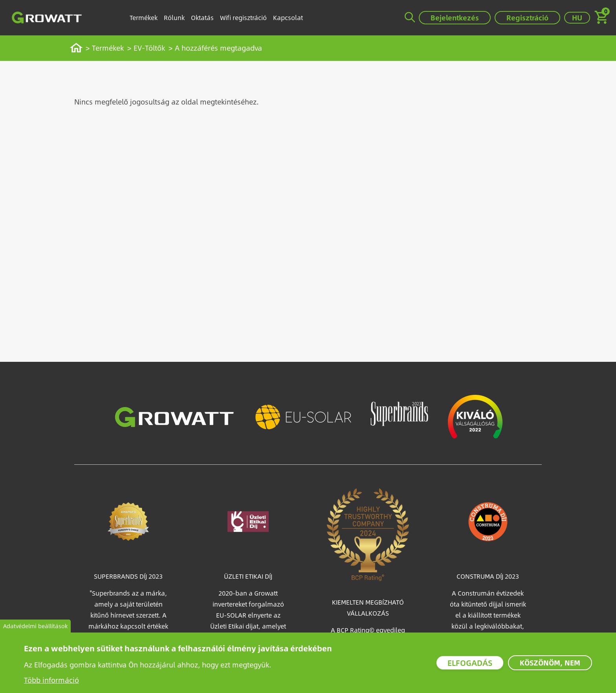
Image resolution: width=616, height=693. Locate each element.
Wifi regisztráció (243, 17)
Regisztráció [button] (527, 17)
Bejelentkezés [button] (455, 17)
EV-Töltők (149, 48)
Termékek (144, 17)
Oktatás (202, 17)
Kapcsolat (288, 17)
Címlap (80, 48)
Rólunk (174, 17)
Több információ (51, 680)
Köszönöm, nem (550, 663)
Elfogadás (470, 663)
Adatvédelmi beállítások (35, 626)
